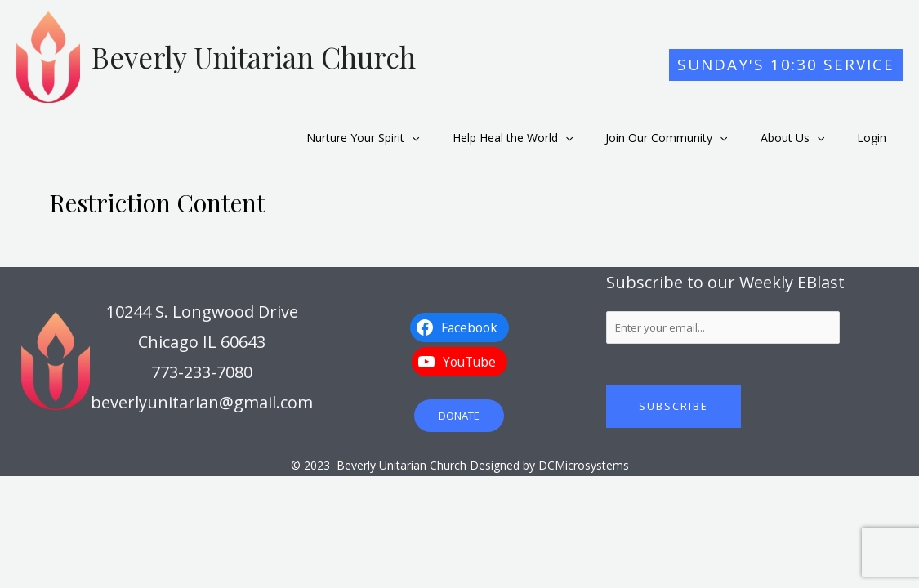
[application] (456, 133)
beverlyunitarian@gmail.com (202, 393)
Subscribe (674, 398)
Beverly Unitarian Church (254, 57)
